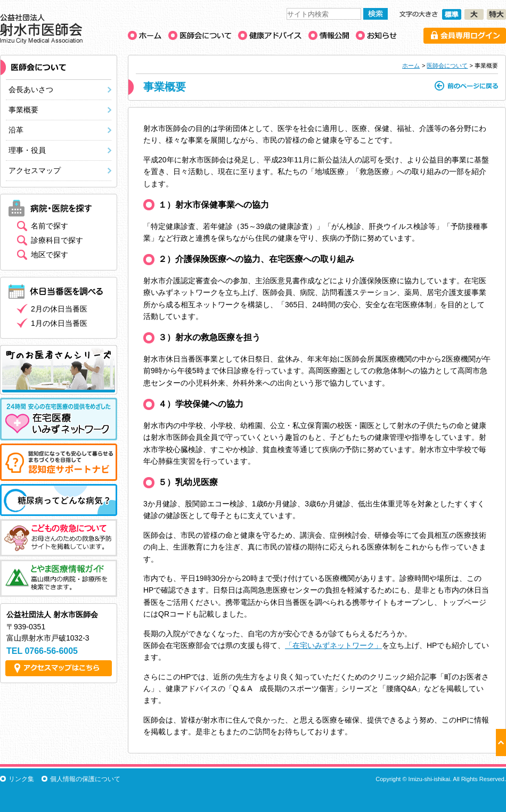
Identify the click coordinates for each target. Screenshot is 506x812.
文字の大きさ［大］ (474, 14)
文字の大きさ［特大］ (496, 14)
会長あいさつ (31, 89)
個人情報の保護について (85, 779)
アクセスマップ (35, 170)
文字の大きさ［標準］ (452, 14)
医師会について (447, 65)
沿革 (16, 130)
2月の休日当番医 (59, 309)
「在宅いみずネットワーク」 (333, 645)
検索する (376, 14)
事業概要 (23, 110)
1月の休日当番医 (59, 323)
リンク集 (21, 779)
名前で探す (50, 226)
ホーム (411, 65)
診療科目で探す (57, 240)
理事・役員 (27, 150)
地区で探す (50, 255)
